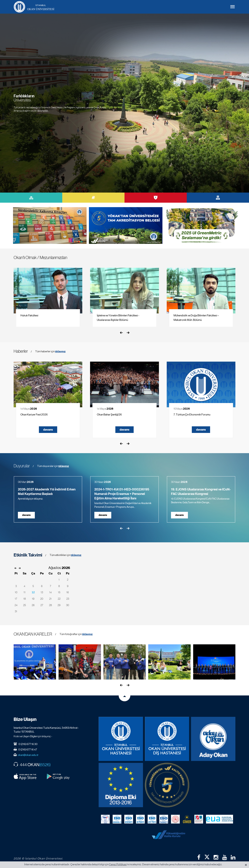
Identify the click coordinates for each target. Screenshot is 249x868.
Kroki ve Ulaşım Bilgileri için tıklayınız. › (33, 736)
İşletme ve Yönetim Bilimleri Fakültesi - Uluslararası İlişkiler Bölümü (118, 318)
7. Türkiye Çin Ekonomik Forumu (192, 414)
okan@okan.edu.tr (28, 755)
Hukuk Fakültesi (29, 315)
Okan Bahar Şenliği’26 (109, 414)
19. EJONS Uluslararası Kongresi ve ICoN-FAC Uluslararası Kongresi (201, 492)
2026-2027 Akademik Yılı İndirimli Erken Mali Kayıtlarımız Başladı (47, 492)
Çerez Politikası (118, 864)
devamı (48, 430)
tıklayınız (60, 351)
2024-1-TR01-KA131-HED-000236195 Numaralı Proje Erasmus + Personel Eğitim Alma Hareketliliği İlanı (122, 494)
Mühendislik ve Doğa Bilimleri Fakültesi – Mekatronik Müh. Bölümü (196, 318)
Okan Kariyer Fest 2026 (34, 414)
